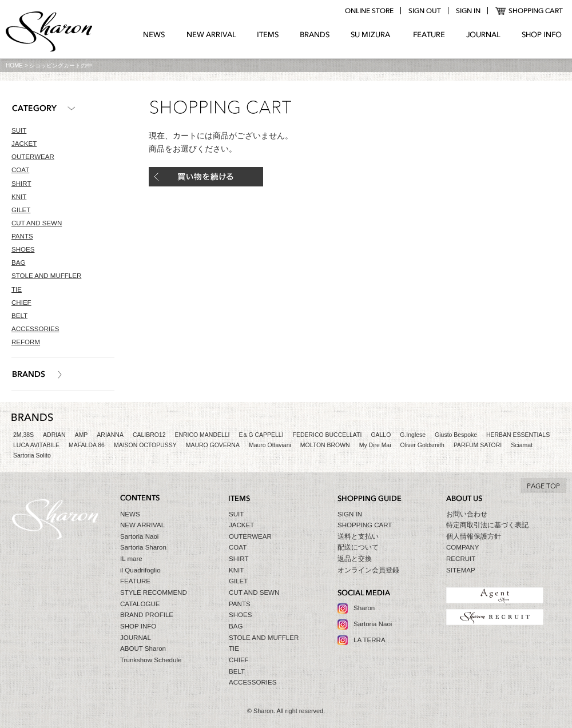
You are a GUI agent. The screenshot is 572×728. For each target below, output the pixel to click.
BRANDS (315, 35)
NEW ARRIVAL (211, 35)
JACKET (24, 144)
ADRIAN (54, 435)
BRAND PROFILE (147, 615)
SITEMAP (461, 570)
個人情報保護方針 (474, 536)
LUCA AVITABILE (36, 445)
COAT (20, 170)
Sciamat (522, 445)
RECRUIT (461, 559)
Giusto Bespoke (456, 435)
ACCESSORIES (35, 329)
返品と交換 (355, 559)
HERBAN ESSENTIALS (518, 435)
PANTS (22, 236)
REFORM (26, 342)
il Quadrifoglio (140, 570)
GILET (21, 210)
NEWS (154, 35)
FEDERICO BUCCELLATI (327, 435)
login (468, 11)
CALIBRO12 (149, 435)
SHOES (23, 249)
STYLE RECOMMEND (154, 592)
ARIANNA (110, 435)
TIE (17, 289)
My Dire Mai (375, 445)
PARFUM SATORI (478, 445)
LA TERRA (370, 640)
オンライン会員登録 (368, 570)
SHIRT (21, 184)
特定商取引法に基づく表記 (487, 525)
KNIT (19, 197)
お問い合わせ (467, 514)
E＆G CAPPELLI (261, 435)
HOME (14, 65)
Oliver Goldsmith (422, 445)
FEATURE (429, 35)
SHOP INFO (542, 35)
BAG (18, 262)
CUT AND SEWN (37, 223)
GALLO (381, 435)
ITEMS (268, 35)
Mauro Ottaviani (270, 445)
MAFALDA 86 (87, 445)
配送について (358, 547)
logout (424, 11)
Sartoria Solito (32, 456)
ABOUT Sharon (143, 649)
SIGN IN (350, 514)
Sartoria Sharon (143, 547)
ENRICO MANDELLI (202, 435)
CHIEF (21, 303)
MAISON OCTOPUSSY (145, 445)
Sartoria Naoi (139, 536)
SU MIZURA (372, 35)
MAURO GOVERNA (213, 445)
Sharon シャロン (49, 33)
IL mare (131, 559)
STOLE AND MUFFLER (46, 276)
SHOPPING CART (529, 11)
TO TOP (543, 486)
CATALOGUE (140, 604)
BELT (19, 316)
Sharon (364, 608)
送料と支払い (358, 536)
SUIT (19, 130)
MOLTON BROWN (325, 445)
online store (369, 11)
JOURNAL (483, 35)
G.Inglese (413, 435)
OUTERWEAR (33, 157)
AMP (82, 435)
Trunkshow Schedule (151, 660)
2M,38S (23, 435)
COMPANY (463, 547)
